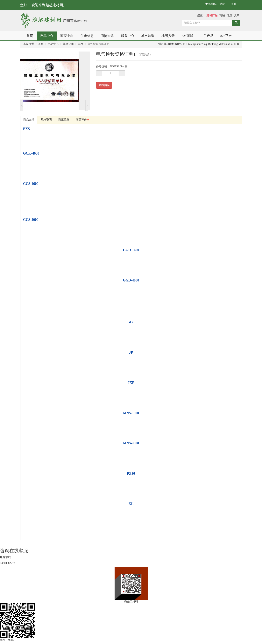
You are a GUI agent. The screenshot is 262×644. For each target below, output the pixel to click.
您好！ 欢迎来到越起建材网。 (43, 5)
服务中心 (128, 36)
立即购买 (104, 85)
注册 (233, 4)
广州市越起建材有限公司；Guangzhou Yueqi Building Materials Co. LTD (197, 44)
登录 (222, 4)
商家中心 (67, 36)
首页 (30, 36)
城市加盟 (148, 36)
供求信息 (87, 36)
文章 (237, 15)
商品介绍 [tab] (29, 120)
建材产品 (212, 15)
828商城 (187, 36)
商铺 (222, 15)
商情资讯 (107, 36)
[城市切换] (81, 21)
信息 (229, 15)
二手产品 (207, 36)
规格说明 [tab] (46, 120)
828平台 (226, 36)
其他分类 (68, 44)
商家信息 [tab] (64, 120)
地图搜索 (168, 36)
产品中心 (47, 36)
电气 (81, 44)
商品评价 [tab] (82, 120)
